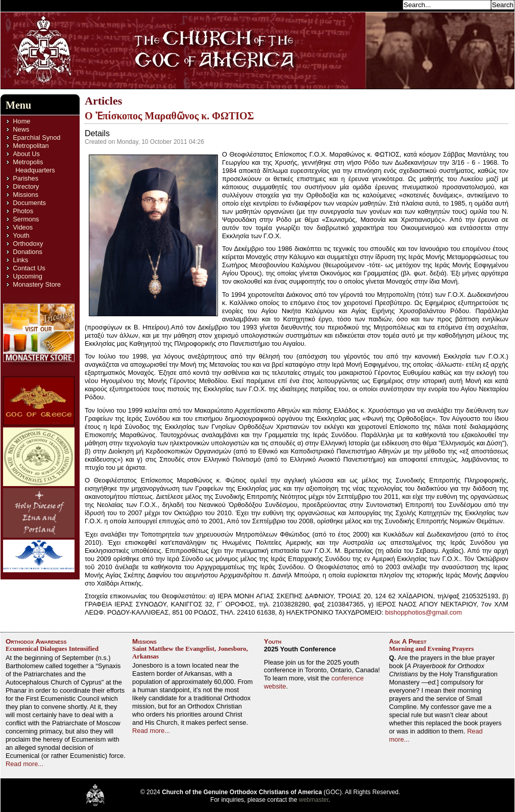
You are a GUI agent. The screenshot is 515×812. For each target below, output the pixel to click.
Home (21, 121)
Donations (28, 252)
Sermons (26, 219)
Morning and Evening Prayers (431, 649)
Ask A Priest (408, 641)
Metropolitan (31, 146)
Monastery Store (37, 284)
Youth (21, 235)
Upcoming (28, 276)
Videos (23, 227)
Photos (23, 211)
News (21, 129)
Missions (26, 195)
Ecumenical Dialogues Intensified (52, 649)
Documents (29, 203)
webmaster (314, 800)
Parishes (26, 178)
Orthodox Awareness (36, 641)
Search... (386, 4)
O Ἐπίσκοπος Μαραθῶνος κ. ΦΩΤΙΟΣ (169, 116)
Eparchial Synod (36, 137)
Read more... (24, 764)
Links (20, 260)
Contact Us (29, 268)
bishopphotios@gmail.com (424, 612)
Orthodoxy (28, 244)
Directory (26, 186)
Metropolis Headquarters (34, 166)
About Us (26, 154)
